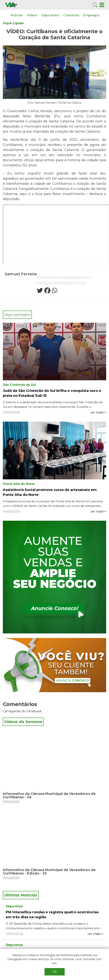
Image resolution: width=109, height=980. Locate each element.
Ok (55, 972)
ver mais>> (98, 412)
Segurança (14, 906)
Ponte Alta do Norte (19, 484)
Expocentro (50, 15)
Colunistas (71, 15)
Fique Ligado (13, 23)
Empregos (91, 15)
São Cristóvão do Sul (19, 385)
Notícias (17, 15)
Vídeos (32, 15)
